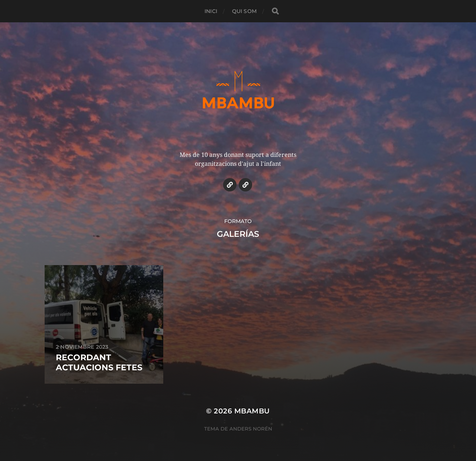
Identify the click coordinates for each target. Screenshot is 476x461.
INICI (211, 11)
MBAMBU (252, 411)
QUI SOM (244, 11)
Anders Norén (251, 429)
